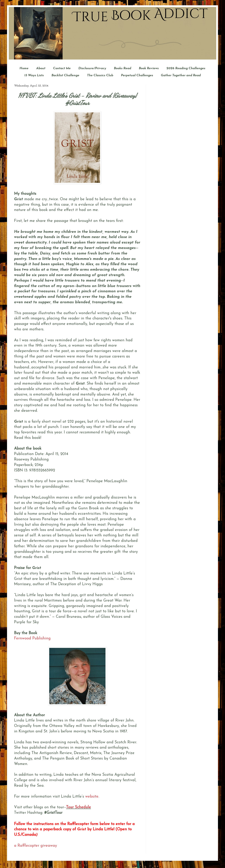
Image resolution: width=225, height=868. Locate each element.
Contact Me (62, 68)
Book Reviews (149, 68)
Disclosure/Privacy (92, 68)
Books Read (123, 68)
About (41, 68)
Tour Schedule (78, 807)
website (92, 797)
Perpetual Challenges (137, 75)
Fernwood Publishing (32, 638)
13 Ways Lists (34, 75)
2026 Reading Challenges (186, 68)
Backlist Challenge (65, 75)
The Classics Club (100, 75)
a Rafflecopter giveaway (36, 846)
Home (24, 68)
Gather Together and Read (181, 75)
